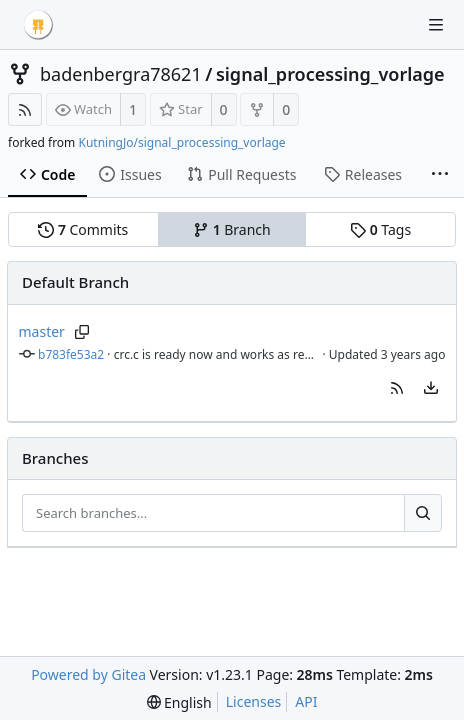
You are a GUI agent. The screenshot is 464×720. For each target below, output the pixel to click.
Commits (83, 229)
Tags (380, 229)
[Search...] (423, 513)
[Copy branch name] (82, 332)
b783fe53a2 (71, 354)
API (306, 701)
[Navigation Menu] (436, 25)
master (42, 331)
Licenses (254, 701)
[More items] (440, 175)
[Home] (38, 25)
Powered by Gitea (88, 674)
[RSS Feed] (25, 109)
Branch (232, 229)
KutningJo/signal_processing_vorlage (181, 142)
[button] (397, 388)
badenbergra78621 (121, 74)
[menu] (431, 388)
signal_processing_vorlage (330, 74)
